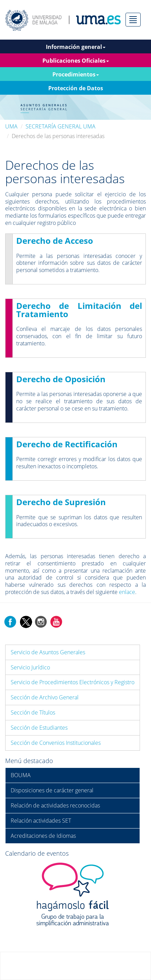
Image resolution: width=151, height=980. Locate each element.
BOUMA (21, 775)
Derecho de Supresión (61, 502)
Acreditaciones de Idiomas (43, 836)
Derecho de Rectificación (67, 444)
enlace (127, 592)
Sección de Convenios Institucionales (56, 743)
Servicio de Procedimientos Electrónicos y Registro (73, 682)
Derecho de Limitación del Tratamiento (79, 310)
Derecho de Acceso (55, 241)
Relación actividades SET (41, 821)
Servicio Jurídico (30, 667)
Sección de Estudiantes (39, 728)
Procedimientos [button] (76, 74)
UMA (11, 126)
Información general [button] (76, 47)
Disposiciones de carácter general (52, 790)
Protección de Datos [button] (76, 88)
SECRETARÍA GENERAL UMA (61, 126)
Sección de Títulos (33, 712)
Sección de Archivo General (45, 697)
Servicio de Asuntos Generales (48, 652)
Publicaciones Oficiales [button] (76, 61)
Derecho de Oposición (61, 379)
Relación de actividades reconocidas (55, 805)
